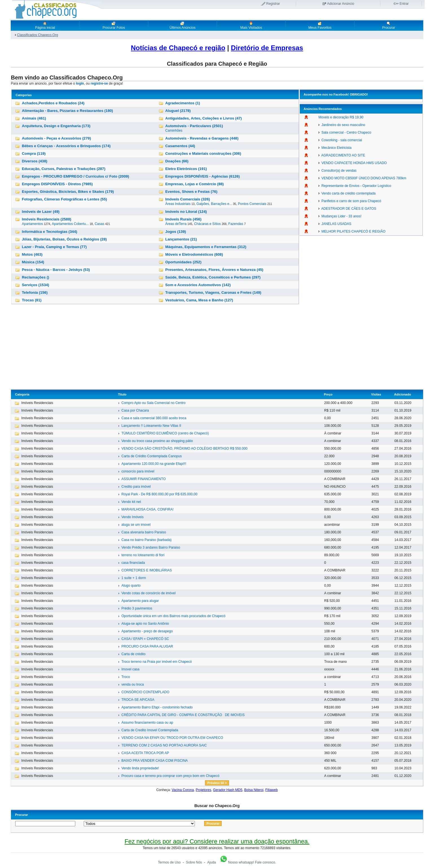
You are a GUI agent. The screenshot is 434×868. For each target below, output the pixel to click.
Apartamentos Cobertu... (70, 224)
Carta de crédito (133, 654)
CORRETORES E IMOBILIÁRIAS (146, 570)
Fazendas (236, 224)
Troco (125, 677)
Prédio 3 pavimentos (137, 608)
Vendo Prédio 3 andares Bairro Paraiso (151, 547)
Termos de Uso (169, 862)
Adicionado (403, 394)
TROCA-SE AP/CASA (138, 700)
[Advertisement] (217, 347)
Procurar (389, 25)
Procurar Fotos (114, 25)
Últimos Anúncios (182, 25)
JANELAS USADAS (335, 224)
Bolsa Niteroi (254, 790)
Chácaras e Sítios (207, 224)
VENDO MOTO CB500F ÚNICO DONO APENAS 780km (362, 178)
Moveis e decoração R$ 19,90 (341, 117)
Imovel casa (130, 669)
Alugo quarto (131, 586)
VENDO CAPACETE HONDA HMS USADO (353, 163)
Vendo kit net (131, 502)
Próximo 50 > (217, 783)
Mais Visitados (251, 25)
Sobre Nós (194, 862)
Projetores (203, 790)
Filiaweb (272, 790)
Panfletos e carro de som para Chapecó (350, 201)
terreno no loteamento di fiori (143, 555)
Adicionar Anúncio (341, 4)
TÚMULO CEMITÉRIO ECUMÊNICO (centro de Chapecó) (165, 433)
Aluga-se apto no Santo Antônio (145, 624)
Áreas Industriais (178, 204)
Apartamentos (32, 224)
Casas (100, 224)
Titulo (122, 394)
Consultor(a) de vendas (337, 171)
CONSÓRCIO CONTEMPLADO (145, 692)
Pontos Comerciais (252, 204)
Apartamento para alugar (140, 601)
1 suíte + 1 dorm (134, 578)
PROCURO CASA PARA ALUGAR (147, 646)
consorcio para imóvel (138, 471)
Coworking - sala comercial (340, 140)
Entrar (404, 4)
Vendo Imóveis (132, 517)
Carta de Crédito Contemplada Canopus (151, 456)
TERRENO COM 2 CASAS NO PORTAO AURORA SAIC (164, 745)
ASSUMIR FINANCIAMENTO (143, 479)
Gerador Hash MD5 (228, 790)
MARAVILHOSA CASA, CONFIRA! (147, 509)
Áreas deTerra (176, 224)
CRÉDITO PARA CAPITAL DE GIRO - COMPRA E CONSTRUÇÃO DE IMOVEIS (183, 715)
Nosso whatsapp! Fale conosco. (248, 862)
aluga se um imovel (136, 525)
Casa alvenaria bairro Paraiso (144, 532)
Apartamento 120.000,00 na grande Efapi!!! (154, 464)
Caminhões (174, 131)
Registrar (273, 4)
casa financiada (133, 563)
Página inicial (45, 25)
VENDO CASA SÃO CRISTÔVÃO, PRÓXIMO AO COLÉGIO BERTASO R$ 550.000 (184, 449)
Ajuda (212, 862)
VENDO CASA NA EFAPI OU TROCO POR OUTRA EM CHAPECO (172, 738)
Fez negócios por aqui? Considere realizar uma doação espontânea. (217, 841)
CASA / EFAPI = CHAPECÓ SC (145, 639)
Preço (328, 394)
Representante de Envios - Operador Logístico (355, 186)
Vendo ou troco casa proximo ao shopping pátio (157, 441)
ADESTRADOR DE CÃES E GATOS (347, 209)
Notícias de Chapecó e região (178, 48)
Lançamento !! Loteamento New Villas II (151, 426)
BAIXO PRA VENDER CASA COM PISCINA (154, 761)
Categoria (22, 394)
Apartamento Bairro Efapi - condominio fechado (157, 707)
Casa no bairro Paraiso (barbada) (146, 540)
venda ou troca (132, 684)
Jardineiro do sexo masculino (342, 125)
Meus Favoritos (320, 25)
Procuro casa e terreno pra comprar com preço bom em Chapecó (170, 776)
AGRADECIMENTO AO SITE (342, 155)
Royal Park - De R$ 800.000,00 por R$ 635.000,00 (159, 494)
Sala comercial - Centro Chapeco (345, 132)
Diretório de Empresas (267, 48)
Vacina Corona (183, 790)
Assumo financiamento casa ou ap (147, 723)
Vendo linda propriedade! (140, 768)
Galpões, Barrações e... (214, 204)
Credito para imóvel (136, 487)
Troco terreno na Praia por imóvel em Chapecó (157, 662)
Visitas (376, 394)
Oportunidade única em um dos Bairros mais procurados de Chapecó (173, 616)
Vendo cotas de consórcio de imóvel (148, 593)
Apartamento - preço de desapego (147, 631)
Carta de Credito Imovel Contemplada (150, 730)
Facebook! (341, 94)
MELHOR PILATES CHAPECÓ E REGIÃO (352, 231)
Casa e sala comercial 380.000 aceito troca (154, 418)
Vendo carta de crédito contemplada (347, 193)
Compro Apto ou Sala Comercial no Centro (153, 403)
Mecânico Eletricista (335, 148)
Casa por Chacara (135, 410)
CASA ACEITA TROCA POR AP (145, 753)
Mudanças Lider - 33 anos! (340, 216)
